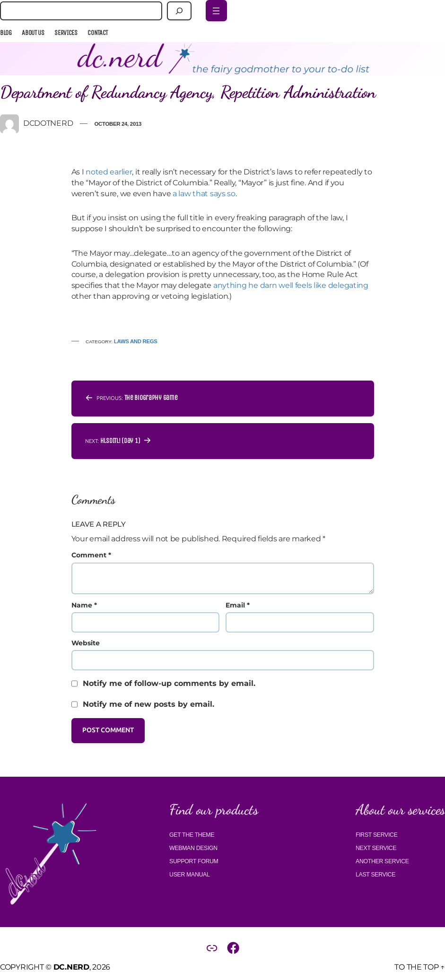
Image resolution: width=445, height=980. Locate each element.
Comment (91, 555)
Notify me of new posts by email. (148, 704)
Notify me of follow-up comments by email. (169, 683)
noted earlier (109, 172)
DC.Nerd (71, 967)
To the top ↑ (420, 967)
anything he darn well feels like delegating (291, 285)
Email (238, 605)
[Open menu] (216, 11)
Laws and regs (136, 341)
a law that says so (204, 194)
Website (86, 643)
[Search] (179, 11)
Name (84, 605)
